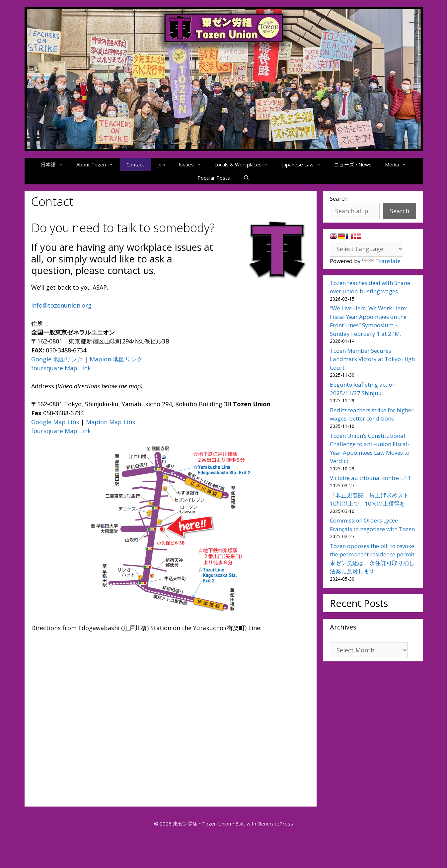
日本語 (55, 164)
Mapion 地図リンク (116, 359)
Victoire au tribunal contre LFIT (371, 478)
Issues (193, 164)
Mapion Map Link (111, 422)
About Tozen (98, 164)
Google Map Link (55, 422)
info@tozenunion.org (61, 305)
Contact (135, 164)
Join (161, 164)
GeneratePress (275, 823)
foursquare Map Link (61, 368)
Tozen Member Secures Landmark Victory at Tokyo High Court (372, 359)
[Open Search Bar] (246, 178)
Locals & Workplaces (245, 164)
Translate (381, 261)
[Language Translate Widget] (367, 249)
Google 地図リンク (57, 359)
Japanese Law (305, 164)
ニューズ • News (353, 164)
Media (399, 164)
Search (339, 198)
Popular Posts (214, 178)
